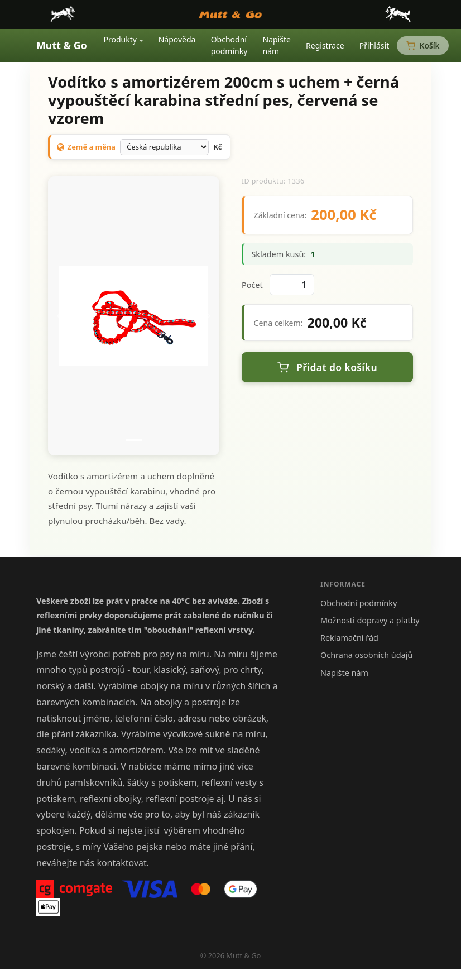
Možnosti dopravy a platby (370, 620)
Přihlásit (374, 45)
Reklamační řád (349, 638)
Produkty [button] (120, 39)
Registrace (325, 45)
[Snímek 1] (134, 440)
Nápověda (177, 39)
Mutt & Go (62, 45)
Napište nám (277, 45)
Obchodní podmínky (229, 45)
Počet (252, 285)
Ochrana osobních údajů (366, 655)
